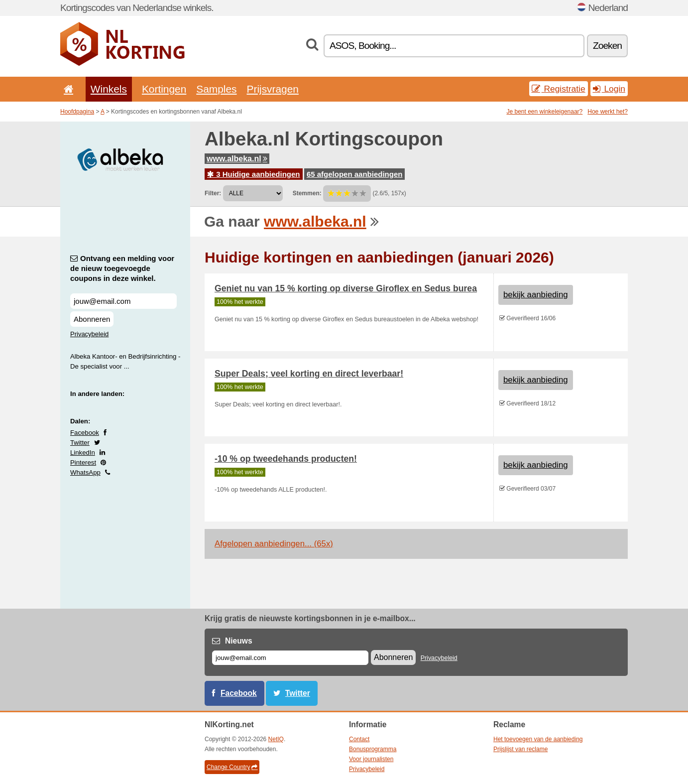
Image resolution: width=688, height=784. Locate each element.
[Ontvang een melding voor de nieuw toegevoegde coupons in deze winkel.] (123, 301)
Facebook (85, 433)
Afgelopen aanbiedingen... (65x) (274, 544)
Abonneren (92, 319)
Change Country (232, 767)
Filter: (213, 193)
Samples (216, 89)
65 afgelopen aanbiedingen (355, 174)
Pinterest (83, 462)
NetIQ (276, 739)
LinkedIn (83, 453)
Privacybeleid (89, 334)
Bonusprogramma (373, 749)
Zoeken (607, 46)
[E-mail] (290, 658)
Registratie (559, 89)
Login (609, 89)
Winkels (109, 89)
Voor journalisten (371, 759)
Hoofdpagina (77, 112)
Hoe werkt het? (608, 112)
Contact (359, 739)
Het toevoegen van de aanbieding (538, 739)
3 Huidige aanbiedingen (254, 174)
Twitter (80, 443)
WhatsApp (85, 472)
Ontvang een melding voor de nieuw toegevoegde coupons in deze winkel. (122, 268)
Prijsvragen (273, 89)
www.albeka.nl (237, 159)
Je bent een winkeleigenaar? (545, 112)
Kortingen (164, 89)
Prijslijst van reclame (520, 749)
